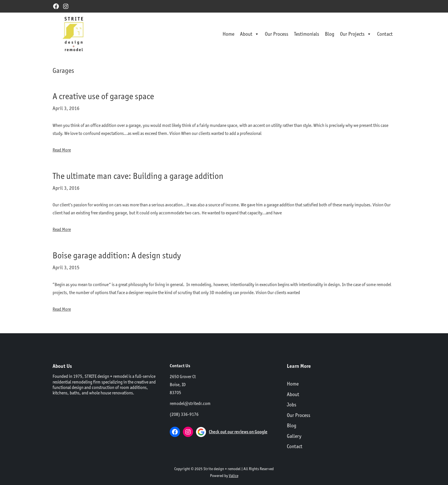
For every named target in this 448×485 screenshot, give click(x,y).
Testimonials (307, 34)
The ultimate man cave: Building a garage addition (138, 176)
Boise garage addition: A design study (117, 255)
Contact (385, 34)
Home (228, 34)
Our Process (277, 34)
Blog (330, 34)
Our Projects (356, 34)
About (250, 34)
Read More (62, 150)
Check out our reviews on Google (238, 432)
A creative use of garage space (103, 96)
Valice (234, 476)
